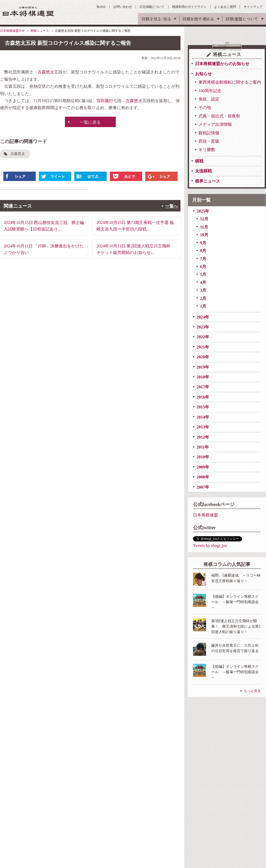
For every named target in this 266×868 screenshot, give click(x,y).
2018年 (203, 377)
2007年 (203, 487)
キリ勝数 (207, 150)
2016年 (203, 397)
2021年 (203, 347)
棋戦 (199, 161)
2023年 (203, 327)
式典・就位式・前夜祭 (219, 116)
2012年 (203, 437)
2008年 (203, 477)
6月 (203, 267)
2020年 (203, 357)
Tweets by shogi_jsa (210, 545)
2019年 (203, 367)
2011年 (203, 447)
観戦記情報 (209, 133)
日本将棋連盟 (205, 515)
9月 (203, 243)
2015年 (203, 407)
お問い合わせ (123, 7)
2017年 (203, 387)
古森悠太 (46, 72)
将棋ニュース (40, 31)
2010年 (203, 457)
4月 (203, 282)
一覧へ (172, 206)
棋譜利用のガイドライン (189, 7)
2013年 (203, 427)
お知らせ (203, 74)
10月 (204, 235)
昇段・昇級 (209, 141)
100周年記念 (210, 91)
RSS (103, 7)
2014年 (203, 417)
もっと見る (252, 691)
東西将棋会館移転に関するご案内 (230, 82)
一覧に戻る (90, 122)
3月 (203, 290)
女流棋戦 (203, 171)
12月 (204, 219)
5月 (203, 274)
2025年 (203, 211)
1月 (203, 306)
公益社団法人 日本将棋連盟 (28, 11)
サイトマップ (253, 7)
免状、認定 (209, 99)
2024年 (203, 317)
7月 (203, 259)
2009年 (203, 467)
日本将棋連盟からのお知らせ (222, 64)
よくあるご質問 (225, 7)
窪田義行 (105, 101)
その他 (205, 107)
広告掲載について (152, 7)
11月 (204, 227)
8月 (203, 251)
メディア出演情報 (215, 124)
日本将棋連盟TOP (12, 31)
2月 (203, 298)
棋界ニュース (208, 181)
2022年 (203, 337)
